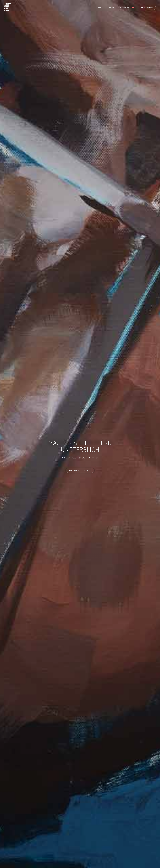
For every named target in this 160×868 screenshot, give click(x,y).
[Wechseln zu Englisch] (133, 8)
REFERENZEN (125, 8)
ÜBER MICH (113, 8)
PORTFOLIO (102, 8)
